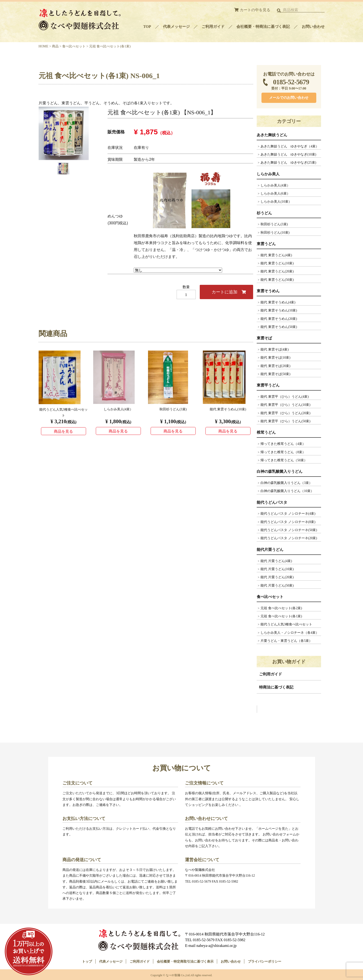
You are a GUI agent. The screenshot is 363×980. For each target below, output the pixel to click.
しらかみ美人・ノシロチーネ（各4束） (290, 633)
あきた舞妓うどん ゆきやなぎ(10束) (288, 154)
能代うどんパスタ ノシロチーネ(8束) (288, 522)
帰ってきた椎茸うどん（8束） (283, 452)
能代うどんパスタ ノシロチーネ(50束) (289, 530)
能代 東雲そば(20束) (275, 366)
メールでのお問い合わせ (289, 98)
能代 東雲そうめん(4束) (278, 302)
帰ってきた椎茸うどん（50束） (284, 460)
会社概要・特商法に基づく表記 (263, 27)
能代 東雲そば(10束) (275, 357)
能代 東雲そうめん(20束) (279, 319)
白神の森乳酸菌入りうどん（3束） (286, 483)
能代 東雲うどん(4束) (276, 255)
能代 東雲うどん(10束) (277, 263)
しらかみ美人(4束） (275, 185)
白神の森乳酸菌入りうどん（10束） (287, 491)
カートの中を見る (255, 10)
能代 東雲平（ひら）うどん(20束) (285, 413)
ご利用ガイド (213, 27)
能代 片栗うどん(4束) (276, 561)
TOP (147, 27)
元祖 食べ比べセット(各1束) (281, 616)
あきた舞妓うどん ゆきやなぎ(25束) (288, 162)
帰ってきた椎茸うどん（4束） (283, 444)
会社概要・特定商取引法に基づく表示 (185, 961)
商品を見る (63, 431)
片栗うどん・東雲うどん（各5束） (286, 641)
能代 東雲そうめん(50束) (279, 327)
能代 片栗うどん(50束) (277, 585)
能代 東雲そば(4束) (275, 349)
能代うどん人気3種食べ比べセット (286, 624)
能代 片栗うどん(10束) (277, 569)
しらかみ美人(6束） (275, 193)
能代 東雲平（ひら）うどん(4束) (285, 397)
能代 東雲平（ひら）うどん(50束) (285, 421)
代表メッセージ (176, 27)
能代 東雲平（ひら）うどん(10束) (285, 405)
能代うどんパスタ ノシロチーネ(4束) (288, 513)
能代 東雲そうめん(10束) (279, 310)
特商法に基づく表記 (276, 687)
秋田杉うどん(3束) (274, 224)
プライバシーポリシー (265, 961)
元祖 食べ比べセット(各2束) (281, 608)
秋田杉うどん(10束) (275, 232)
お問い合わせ (313, 27)
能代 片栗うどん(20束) (277, 577)
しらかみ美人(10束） (276, 201)
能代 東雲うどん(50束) (277, 280)
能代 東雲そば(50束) (275, 374)
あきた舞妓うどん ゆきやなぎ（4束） (290, 146)
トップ (87, 961)
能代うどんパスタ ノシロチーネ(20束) (289, 538)
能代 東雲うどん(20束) (277, 271)
